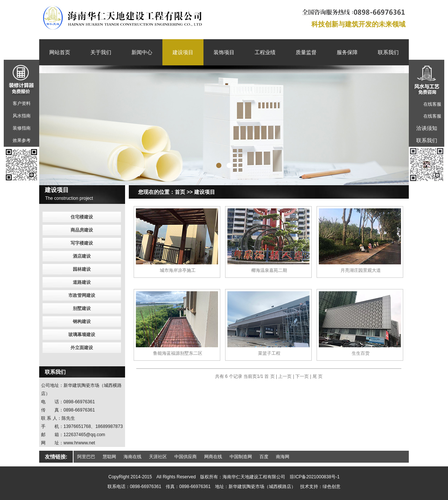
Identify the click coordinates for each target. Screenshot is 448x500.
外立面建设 (82, 348)
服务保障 (347, 52)
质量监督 (306, 52)
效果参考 (22, 140)
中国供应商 (186, 457)
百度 (264, 457)
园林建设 (82, 269)
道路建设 (82, 282)
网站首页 (60, 52)
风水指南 (22, 116)
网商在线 (213, 457)
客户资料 (22, 103)
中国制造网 (241, 457)
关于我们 (101, 52)
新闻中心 (142, 52)
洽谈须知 (427, 128)
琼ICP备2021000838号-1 (315, 477)
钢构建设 (82, 322)
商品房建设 (82, 230)
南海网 (283, 457)
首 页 (270, 376)
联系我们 (388, 52)
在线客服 (432, 104)
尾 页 (318, 376)
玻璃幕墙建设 (82, 335)
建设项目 (183, 52)
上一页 (285, 376)
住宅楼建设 (82, 217)
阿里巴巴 (86, 457)
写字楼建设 (82, 243)
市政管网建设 (82, 295)
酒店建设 (82, 256)
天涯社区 (158, 457)
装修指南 (22, 128)
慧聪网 (109, 457)
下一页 (302, 376)
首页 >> (184, 192)
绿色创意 (332, 487)
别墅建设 (82, 308)
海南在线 (133, 457)
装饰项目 (224, 52)
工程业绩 (265, 52)
